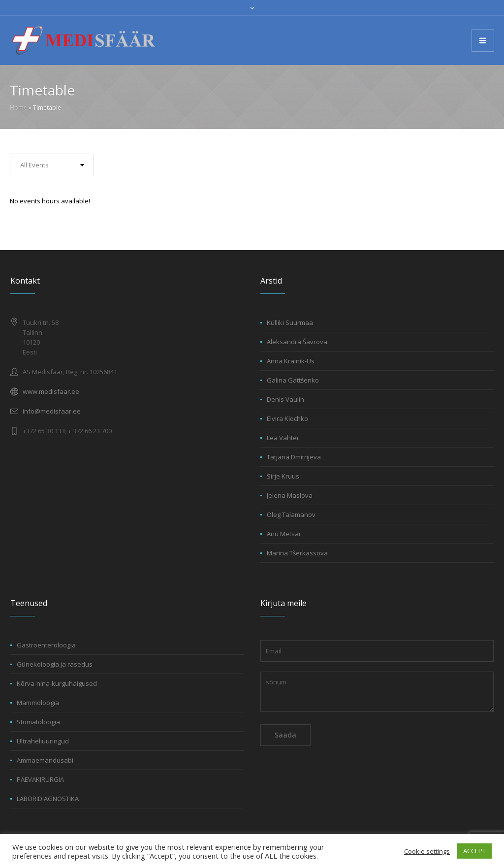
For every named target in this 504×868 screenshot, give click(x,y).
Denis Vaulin (285, 399)
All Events (34, 165)
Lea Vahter (283, 438)
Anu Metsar (284, 534)
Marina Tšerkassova (297, 553)
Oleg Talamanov (291, 514)
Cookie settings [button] (427, 851)
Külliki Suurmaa (290, 322)
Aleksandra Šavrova (297, 342)
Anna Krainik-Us (291, 361)
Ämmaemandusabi (45, 760)
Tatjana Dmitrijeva (294, 457)
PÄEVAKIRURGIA (40, 779)
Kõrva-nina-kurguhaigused (57, 683)
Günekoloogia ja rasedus (55, 664)
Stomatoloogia (38, 722)
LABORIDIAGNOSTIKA (48, 799)
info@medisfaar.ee (52, 411)
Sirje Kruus (283, 476)
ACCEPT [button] (474, 851)
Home (18, 108)
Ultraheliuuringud (43, 741)
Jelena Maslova (290, 495)
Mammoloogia (38, 703)
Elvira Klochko (287, 418)
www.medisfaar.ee (51, 391)
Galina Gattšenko (293, 380)
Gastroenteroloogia (46, 645)
